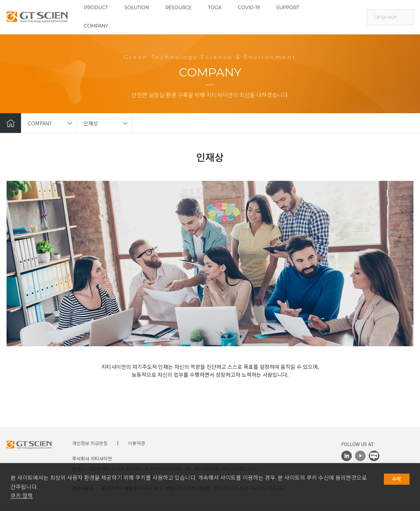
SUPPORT (288, 8)
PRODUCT (96, 8)
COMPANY (96, 26)
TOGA (215, 8)
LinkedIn (346, 456)
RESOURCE (178, 8)
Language (385, 17)
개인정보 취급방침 (90, 443)
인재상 (91, 123)
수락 (397, 479)
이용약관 (136, 443)
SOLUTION (137, 8)
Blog (374, 456)
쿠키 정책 (22, 496)
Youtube (360, 456)
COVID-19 (249, 8)
